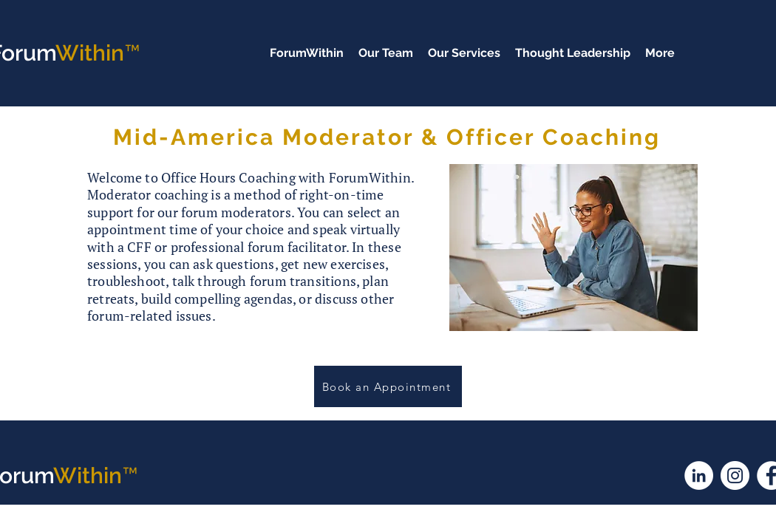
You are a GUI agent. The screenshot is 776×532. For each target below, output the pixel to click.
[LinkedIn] (699, 475)
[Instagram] (735, 475)
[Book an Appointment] (388, 386)
